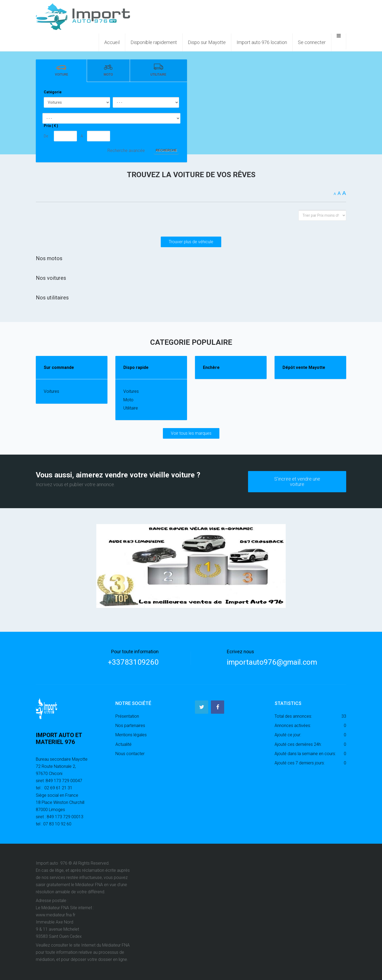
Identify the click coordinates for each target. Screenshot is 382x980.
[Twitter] (202, 707)
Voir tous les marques (191, 433)
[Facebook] (218, 707)
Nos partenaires (130, 725)
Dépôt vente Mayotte (304, 367)
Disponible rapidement (154, 42)
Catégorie (53, 92)
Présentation (127, 716)
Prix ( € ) (51, 126)
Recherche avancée (126, 151)
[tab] (61, 71)
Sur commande (59, 367)
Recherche (166, 150)
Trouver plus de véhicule (191, 242)
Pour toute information (135, 651)
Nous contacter (130, 753)
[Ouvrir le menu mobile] (339, 41)
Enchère (211, 367)
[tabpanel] (111, 122)
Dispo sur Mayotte (207, 42)
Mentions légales (131, 735)
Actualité (123, 744)
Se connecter (312, 42)
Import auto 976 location (262, 42)
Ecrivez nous (240, 651)
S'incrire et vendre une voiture (297, 481)
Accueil (112, 42)
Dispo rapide (136, 367)
